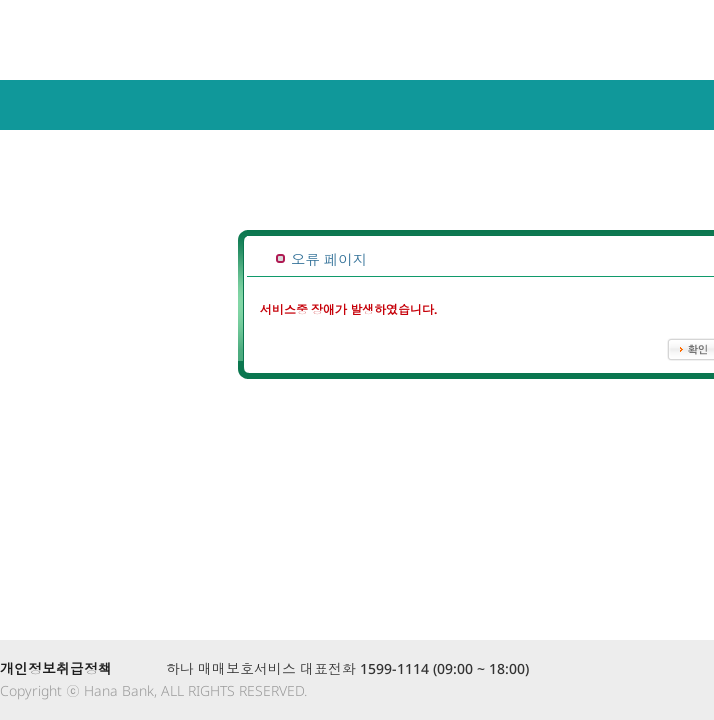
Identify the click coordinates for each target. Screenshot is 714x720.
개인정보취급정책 (56, 668)
